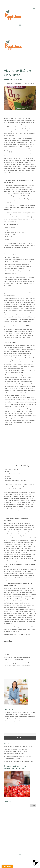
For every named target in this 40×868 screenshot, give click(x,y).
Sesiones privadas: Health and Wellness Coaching (19, 746)
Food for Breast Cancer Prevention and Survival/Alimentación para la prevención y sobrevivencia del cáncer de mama (17, 751)
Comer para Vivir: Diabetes (12, 759)
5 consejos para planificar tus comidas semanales (19, 761)
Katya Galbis (9, 83)
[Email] (20, 734)
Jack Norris (24, 509)
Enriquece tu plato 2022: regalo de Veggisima (17, 756)
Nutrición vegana (29, 83)
